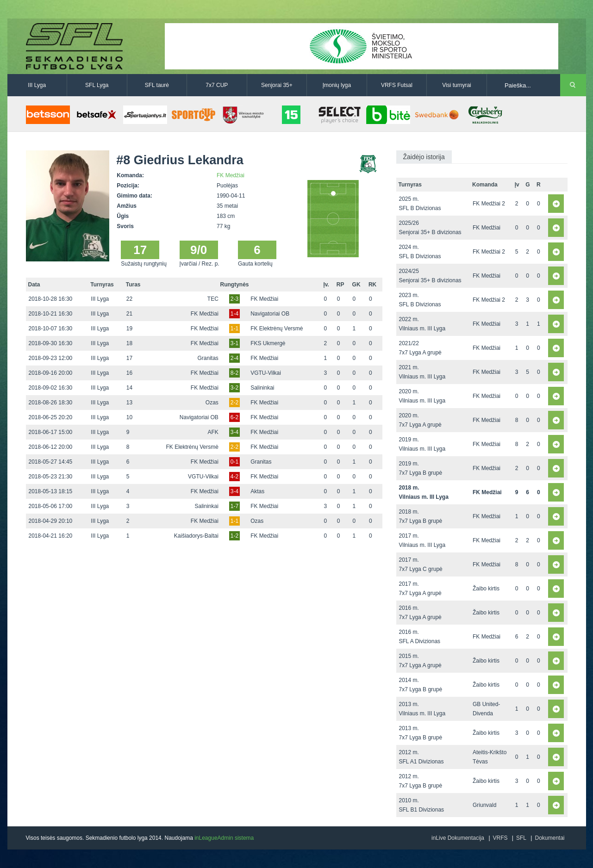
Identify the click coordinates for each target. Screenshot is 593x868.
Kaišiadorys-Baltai (196, 536)
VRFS (500, 838)
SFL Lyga (97, 85)
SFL (521, 838)
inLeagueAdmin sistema (224, 838)
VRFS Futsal (397, 85)
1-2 (234, 536)
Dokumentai (549, 838)
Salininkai (262, 388)
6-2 (234, 417)
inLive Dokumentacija (458, 838)
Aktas (257, 491)
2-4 (234, 358)
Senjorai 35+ (277, 85)
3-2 (234, 388)
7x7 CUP (217, 85)
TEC (213, 299)
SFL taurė (157, 85)
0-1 (234, 462)
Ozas (212, 403)
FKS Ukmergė (268, 343)
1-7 (234, 506)
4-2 (234, 477)
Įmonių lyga (337, 85)
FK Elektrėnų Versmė (277, 329)
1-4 (234, 314)
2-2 (234, 403)
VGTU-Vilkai (266, 373)
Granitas (208, 358)
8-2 (234, 373)
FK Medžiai (231, 175)
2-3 (234, 299)
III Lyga (37, 85)
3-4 (234, 432)
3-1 (234, 343)
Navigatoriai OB (270, 314)
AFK (213, 432)
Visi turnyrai (456, 85)
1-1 (234, 329)
